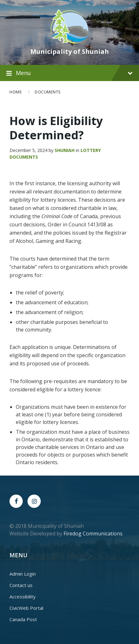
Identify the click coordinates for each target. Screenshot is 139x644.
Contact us (21, 585)
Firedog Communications (93, 534)
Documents (48, 92)
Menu (74, 73)
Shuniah (65, 150)
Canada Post (23, 619)
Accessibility (23, 597)
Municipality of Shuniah (70, 51)
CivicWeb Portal (26, 608)
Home (16, 92)
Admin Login (23, 574)
